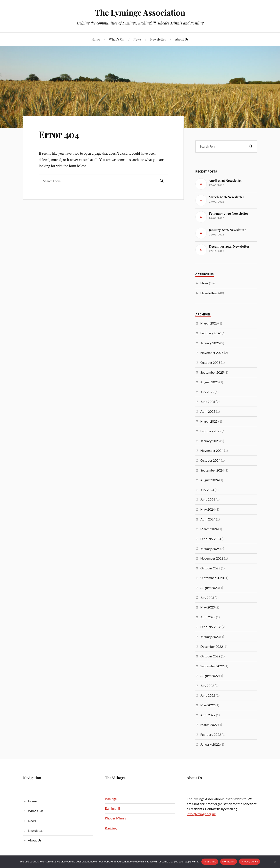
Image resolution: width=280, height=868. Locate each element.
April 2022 (208, 715)
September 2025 (212, 372)
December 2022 (212, 646)
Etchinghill (112, 808)
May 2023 (208, 607)
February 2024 (211, 539)
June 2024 (208, 499)
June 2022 (208, 695)
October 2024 (210, 460)
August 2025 (209, 382)
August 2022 (209, 676)
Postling (111, 828)
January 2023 (210, 637)
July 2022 (207, 685)
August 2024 (209, 480)
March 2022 (209, 725)
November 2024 (212, 450)
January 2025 (210, 441)
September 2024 (212, 470)
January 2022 (210, 744)
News (137, 39)
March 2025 (209, 421)
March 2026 (209, 323)
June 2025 (208, 402)
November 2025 (212, 353)
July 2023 (207, 597)
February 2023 (211, 627)
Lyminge (111, 799)
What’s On (117, 39)
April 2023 (208, 617)
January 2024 (210, 549)
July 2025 (207, 392)
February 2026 (211, 333)
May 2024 (208, 509)
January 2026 (210, 343)
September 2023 (212, 578)
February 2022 (211, 734)
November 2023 (212, 558)
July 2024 (207, 490)
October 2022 (210, 656)
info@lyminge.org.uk (201, 814)
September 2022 (212, 666)
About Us (182, 39)
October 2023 (210, 568)
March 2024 (209, 529)
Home (96, 39)
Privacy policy (250, 862)
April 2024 (208, 519)
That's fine (210, 862)
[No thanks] (275, 862)
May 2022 (208, 705)
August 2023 (209, 588)
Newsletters (209, 293)
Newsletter (158, 39)
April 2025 (208, 411)
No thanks (229, 862)
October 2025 (210, 362)
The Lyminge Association (140, 12)
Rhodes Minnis (115, 818)
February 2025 (211, 431)
